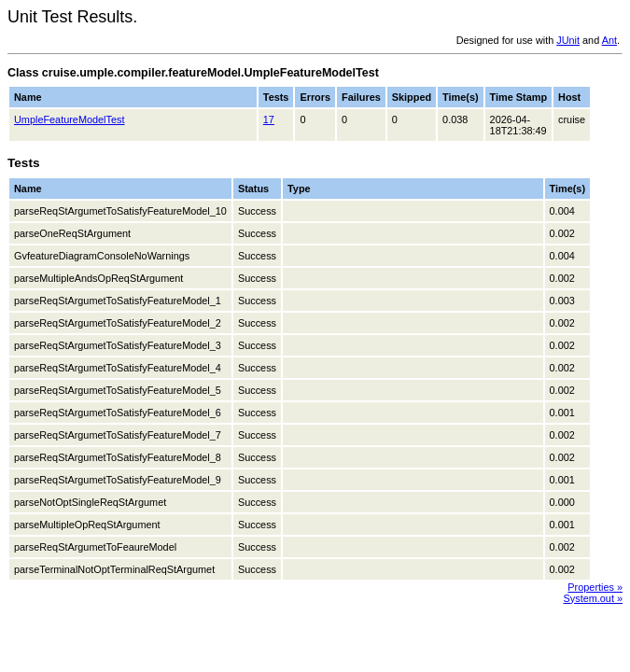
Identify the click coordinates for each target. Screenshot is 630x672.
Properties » (595, 587)
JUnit (568, 40)
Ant (609, 40)
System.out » (593, 598)
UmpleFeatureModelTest (69, 119)
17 (269, 119)
